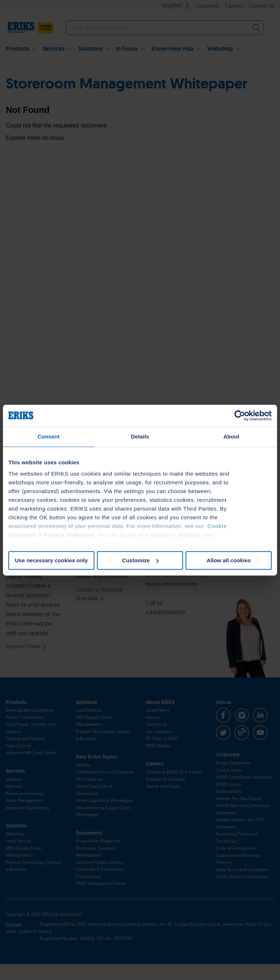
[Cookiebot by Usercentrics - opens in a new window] (240, 416)
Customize (140, 560)
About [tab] (232, 436)
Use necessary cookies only (51, 560)
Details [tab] (140, 436)
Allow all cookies (229, 560)
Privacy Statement (69, 535)
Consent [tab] (49, 436)
